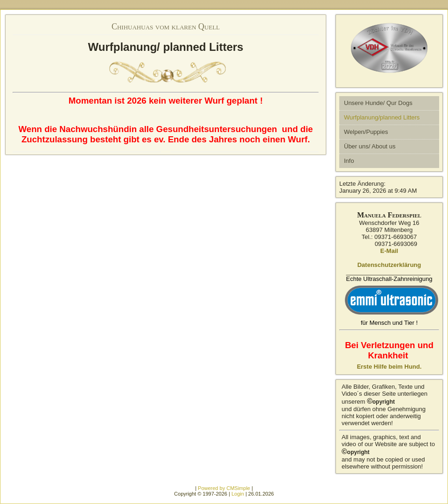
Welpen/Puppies (366, 132)
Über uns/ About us (370, 146)
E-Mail (389, 251)
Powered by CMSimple (224, 488)
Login (238, 494)
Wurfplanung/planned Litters (382, 117)
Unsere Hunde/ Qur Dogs (378, 103)
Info (349, 161)
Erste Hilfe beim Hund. (389, 367)
